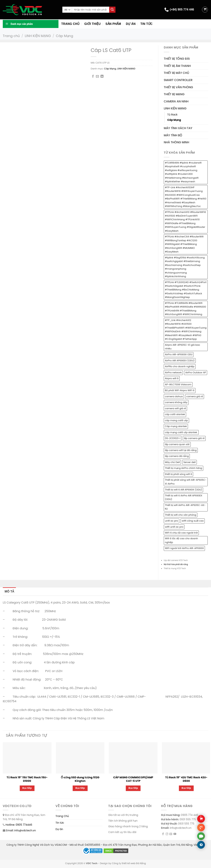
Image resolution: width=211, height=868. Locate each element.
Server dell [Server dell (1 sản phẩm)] (189, 462)
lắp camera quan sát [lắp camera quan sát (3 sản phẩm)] (177, 444)
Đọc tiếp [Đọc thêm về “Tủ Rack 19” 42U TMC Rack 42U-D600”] (186, 788)
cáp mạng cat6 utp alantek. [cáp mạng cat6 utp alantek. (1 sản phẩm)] (181, 432)
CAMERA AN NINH (176, 101)
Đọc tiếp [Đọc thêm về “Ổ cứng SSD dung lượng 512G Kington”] (80, 788)
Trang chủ (70, 24)
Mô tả (9, 591)
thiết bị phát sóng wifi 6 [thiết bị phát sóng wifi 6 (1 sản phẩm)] (178, 474)
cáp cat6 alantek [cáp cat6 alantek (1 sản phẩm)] (175, 414)
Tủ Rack (172, 115)
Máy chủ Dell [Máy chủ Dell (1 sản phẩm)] (172, 462)
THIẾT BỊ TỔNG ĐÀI (177, 59)
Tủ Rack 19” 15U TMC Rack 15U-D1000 (27, 779)
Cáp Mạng (65, 36)
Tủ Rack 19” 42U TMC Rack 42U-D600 (186, 779)
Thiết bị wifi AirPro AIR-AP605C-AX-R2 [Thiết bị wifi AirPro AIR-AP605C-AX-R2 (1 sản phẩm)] (185, 507)
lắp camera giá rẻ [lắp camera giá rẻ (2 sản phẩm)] (194, 438)
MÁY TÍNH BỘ (173, 135)
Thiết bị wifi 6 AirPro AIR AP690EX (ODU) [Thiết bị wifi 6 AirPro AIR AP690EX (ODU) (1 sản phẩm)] (184, 497)
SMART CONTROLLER (178, 80)
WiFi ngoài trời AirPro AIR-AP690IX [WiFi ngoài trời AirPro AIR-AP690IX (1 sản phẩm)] (184, 548)
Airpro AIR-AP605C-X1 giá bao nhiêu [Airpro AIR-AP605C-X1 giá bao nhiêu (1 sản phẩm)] (182, 347)
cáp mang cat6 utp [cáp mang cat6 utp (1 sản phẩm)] (176, 420)
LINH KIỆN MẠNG (38, 36)
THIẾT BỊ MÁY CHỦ (177, 73)
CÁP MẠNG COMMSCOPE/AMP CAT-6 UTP (133, 779)
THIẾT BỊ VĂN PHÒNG (178, 87)
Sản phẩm (113, 24)
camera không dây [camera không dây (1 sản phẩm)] (176, 402)
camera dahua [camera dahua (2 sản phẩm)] (174, 396)
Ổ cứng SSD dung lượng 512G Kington (80, 779)
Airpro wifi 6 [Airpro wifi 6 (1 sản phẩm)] (172, 378)
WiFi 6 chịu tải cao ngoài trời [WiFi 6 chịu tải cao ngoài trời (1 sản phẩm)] (181, 533)
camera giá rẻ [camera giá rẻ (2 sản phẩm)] (195, 396)
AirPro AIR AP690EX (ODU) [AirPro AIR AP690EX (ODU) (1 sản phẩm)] (180, 361)
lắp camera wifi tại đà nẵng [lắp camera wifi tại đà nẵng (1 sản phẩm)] (181, 450)
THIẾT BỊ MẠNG (174, 94)
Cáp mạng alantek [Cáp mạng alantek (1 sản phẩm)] (176, 426)
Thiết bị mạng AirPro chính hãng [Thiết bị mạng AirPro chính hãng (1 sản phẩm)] (184, 468)
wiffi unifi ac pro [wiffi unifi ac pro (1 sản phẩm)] (174, 527)
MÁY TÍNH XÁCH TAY (178, 128)
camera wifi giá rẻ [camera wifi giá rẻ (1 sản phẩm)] (175, 408)
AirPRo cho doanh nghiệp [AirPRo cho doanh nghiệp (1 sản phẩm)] (180, 366)
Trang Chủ (62, 816)
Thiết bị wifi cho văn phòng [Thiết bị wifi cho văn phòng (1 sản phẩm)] (181, 515)
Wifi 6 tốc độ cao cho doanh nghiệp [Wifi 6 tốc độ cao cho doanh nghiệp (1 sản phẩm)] (181, 540)
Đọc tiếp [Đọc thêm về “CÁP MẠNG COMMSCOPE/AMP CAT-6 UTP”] (133, 788)
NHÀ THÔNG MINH (177, 142)
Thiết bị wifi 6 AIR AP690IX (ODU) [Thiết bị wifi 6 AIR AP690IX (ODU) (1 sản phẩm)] (183, 490)
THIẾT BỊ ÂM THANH (177, 66)
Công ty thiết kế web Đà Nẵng (129, 863)
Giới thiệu (92, 24)
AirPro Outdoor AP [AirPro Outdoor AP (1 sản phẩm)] (196, 372)
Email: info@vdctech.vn (21, 830)
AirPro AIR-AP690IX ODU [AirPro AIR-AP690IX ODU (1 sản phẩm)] (179, 354)
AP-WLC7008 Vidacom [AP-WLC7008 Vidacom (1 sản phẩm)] (178, 384)
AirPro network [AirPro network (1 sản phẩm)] (173, 372)
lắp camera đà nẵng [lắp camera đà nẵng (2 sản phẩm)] (177, 456)
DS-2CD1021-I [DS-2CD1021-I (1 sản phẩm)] (173, 438)
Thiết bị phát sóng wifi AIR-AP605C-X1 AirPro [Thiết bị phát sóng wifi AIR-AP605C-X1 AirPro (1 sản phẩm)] (186, 482)
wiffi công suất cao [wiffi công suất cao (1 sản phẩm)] (193, 521)
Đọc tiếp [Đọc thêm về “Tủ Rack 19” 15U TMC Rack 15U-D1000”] (27, 788)
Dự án (131, 24)
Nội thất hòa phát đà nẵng (176, 564)
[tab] (9, 592)
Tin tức (146, 24)
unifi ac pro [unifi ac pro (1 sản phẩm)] (172, 521)
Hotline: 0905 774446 (19, 825)
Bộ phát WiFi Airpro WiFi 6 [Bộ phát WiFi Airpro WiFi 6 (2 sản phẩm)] (180, 390)
